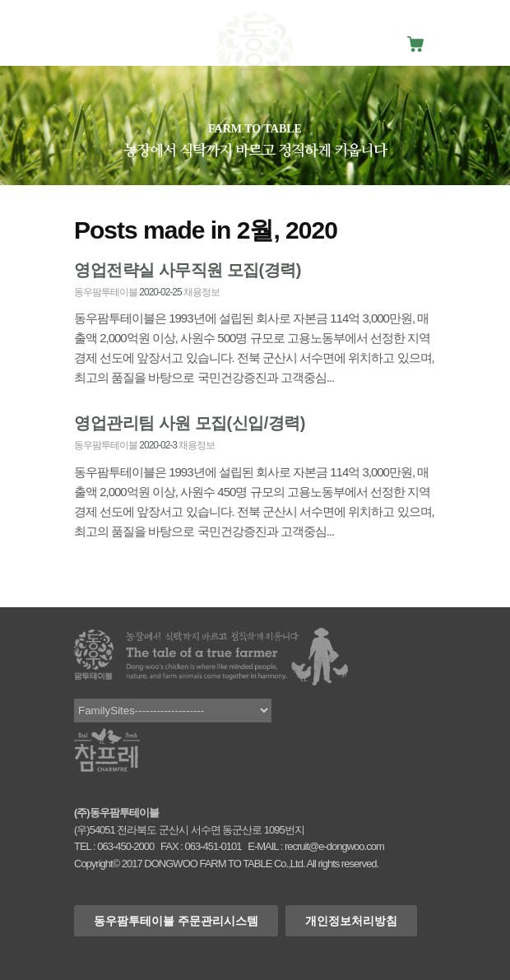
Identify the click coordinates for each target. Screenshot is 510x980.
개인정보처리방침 (351, 921)
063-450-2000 (125, 846)
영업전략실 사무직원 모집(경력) (188, 270)
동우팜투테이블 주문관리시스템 (176, 921)
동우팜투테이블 (106, 292)
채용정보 (202, 292)
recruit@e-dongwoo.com (334, 846)
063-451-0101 (213, 846)
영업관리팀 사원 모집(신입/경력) (190, 423)
